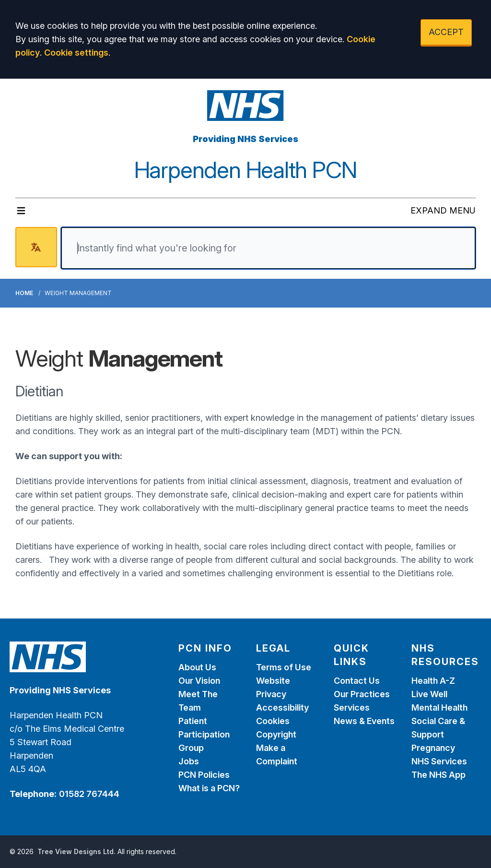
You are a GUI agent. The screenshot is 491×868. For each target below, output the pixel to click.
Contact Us (357, 681)
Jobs (189, 761)
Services (352, 707)
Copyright (276, 734)
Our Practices (362, 694)
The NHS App (438, 775)
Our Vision (199, 681)
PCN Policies (204, 775)
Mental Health (439, 707)
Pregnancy (433, 748)
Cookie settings (76, 53)
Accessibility (282, 707)
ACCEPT (446, 32)
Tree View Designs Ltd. (76, 851)
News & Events (364, 721)
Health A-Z (433, 681)
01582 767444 (89, 794)
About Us (197, 667)
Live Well (429, 694)
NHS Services (439, 761)
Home (24, 293)
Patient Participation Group (204, 734)
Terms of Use (284, 667)
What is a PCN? (209, 788)
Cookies (273, 721)
